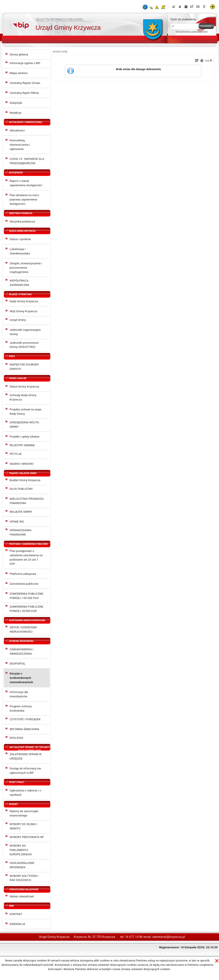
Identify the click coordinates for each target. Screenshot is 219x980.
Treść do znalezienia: (183, 19)
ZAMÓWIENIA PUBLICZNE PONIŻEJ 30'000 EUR (27, 609)
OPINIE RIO (17, 522)
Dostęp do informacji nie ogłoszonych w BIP (25, 771)
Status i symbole (20, 239)
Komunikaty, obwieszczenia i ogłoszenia (20, 145)
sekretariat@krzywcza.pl (169, 937)
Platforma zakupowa (23, 574)
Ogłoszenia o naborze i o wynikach (26, 793)
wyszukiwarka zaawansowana (192, 31)
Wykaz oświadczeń (22, 896)
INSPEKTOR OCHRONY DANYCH (24, 367)
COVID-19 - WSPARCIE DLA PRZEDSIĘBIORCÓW (27, 161)
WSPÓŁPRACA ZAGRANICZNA (20, 283)
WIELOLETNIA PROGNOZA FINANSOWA (27, 501)
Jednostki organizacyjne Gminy (25, 332)
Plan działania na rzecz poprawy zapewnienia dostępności (24, 199)
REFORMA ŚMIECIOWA (25, 729)
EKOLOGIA (16, 738)
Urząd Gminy (18, 320)
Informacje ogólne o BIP (25, 63)
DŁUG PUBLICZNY (21, 489)
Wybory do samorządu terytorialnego (24, 813)
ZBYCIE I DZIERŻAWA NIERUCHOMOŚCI (23, 629)
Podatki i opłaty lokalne (25, 437)
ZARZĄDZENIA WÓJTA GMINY (24, 425)
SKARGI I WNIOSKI (22, 464)
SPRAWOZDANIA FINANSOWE (21, 532)
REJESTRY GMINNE (22, 445)
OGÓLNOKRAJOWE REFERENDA (22, 865)
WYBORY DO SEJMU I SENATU (24, 826)
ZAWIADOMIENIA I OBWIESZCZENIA (22, 651)
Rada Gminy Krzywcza (24, 301)
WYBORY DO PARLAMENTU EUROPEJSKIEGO (21, 850)
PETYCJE (16, 454)
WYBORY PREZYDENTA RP (27, 837)
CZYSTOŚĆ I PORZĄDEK (25, 719)
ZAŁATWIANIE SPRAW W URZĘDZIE (26, 756)
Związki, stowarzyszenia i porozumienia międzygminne (26, 268)
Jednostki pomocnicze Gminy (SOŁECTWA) (24, 345)
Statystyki (16, 103)
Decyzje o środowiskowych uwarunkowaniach (21, 678)
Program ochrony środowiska (21, 708)
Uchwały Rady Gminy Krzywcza (23, 397)
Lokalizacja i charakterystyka (20, 251)
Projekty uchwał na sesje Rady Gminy (26, 412)
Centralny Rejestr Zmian (25, 83)
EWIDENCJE (18, 924)
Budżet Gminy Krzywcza (25, 480)
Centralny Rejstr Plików (24, 93)
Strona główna (19, 54)
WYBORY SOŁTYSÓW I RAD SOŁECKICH (24, 878)
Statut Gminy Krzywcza (25, 387)
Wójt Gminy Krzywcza (24, 311)
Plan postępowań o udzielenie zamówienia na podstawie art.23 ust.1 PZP (26, 557)
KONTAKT (16, 914)
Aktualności (17, 130)
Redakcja (16, 113)
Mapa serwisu (19, 73)
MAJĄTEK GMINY (21, 512)
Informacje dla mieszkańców (19, 694)
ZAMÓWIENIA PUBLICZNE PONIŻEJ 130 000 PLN (27, 596)
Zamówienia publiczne (24, 584)
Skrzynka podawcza (22, 221)
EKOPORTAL (18, 664)
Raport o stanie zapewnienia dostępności (26, 183)
